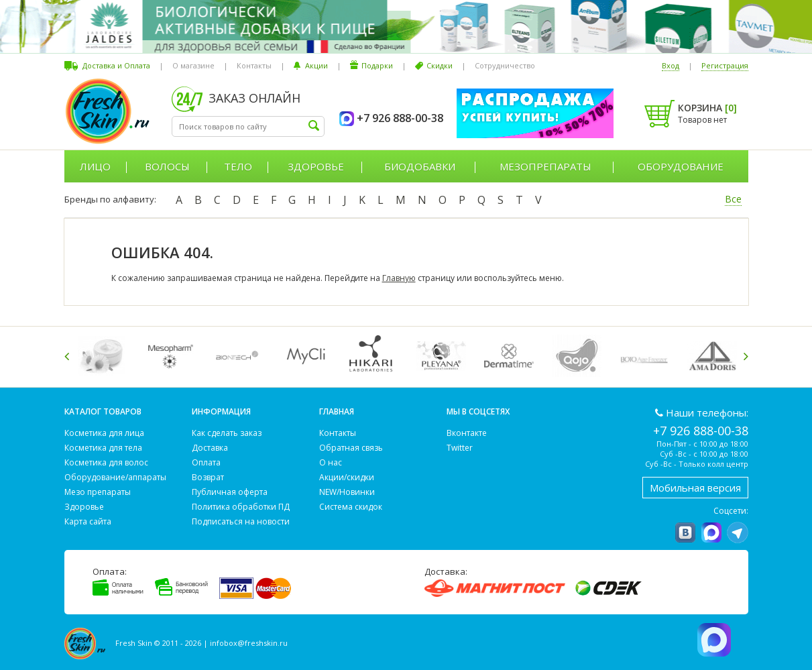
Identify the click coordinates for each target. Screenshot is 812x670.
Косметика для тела (103, 448)
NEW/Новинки (347, 492)
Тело (238, 166)
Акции (316, 65)
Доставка (210, 448)
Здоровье (316, 166)
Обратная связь (351, 448)
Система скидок (351, 507)
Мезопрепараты (545, 166)
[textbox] (248, 126)
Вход (671, 65)
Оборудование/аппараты (115, 477)
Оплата (206, 462)
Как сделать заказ (227, 433)
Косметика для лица (104, 433)
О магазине (193, 65)
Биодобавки (420, 166)
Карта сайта (88, 521)
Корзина (707, 108)
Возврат (208, 477)
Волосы (167, 166)
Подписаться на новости (241, 521)
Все (733, 199)
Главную (399, 278)
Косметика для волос (106, 462)
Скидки (440, 65)
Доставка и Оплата (116, 65)
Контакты (254, 65)
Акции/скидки (347, 477)
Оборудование (681, 166)
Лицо (95, 166)
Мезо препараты (98, 492)
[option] (105, 356)
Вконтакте (467, 433)
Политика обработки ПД (241, 507)
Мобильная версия (695, 488)
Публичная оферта (230, 492)
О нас (331, 462)
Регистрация (725, 65)
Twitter (460, 448)
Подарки (377, 65)
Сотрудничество (505, 65)
